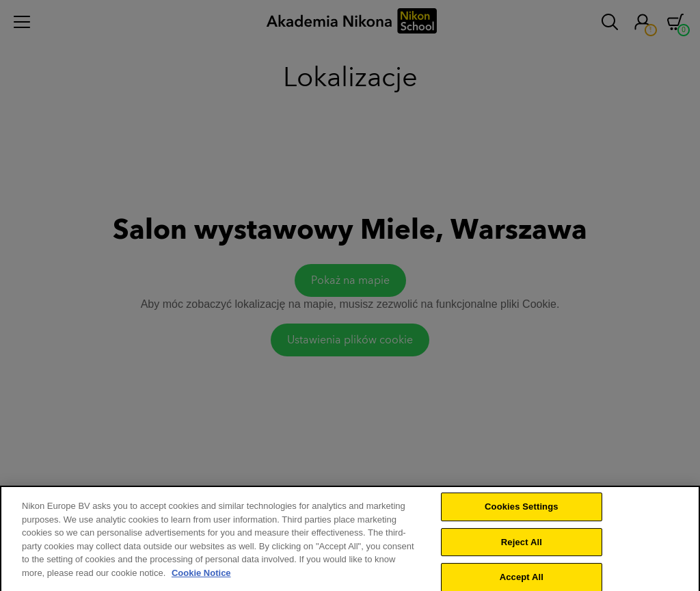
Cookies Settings (522, 513)
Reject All (522, 548)
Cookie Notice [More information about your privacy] (201, 579)
